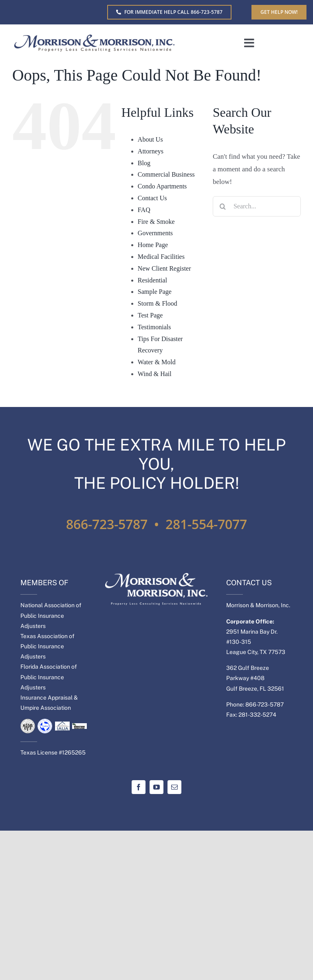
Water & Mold (157, 362)
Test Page (150, 315)
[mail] (174, 787)
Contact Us (152, 198)
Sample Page (155, 292)
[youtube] (156, 787)
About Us (150, 139)
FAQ (144, 210)
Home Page (153, 245)
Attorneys (151, 151)
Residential (152, 280)
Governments (155, 233)
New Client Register (164, 268)
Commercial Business (166, 174)
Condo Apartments (162, 186)
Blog (144, 163)
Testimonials (154, 327)
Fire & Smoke (156, 222)
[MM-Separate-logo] (94, 38)
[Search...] (257, 206)
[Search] (223, 206)
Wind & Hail (155, 374)
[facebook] (139, 787)
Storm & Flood (158, 303)
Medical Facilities (161, 257)
